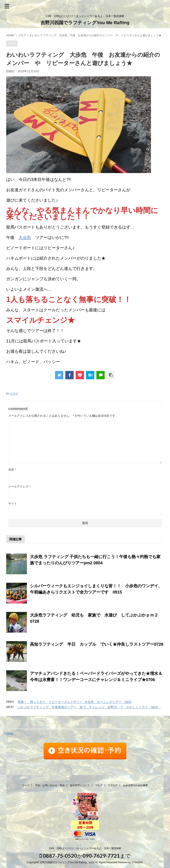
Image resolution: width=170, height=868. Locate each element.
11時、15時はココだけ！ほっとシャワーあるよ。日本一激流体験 (85, 848)
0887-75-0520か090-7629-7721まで (85, 856)
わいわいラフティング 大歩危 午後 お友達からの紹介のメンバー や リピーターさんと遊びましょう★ (95, 35)
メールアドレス (19, 486)
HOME (10, 35)
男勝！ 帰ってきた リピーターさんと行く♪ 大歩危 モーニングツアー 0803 (75, 702)
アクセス (113, 785)
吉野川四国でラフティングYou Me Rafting (85, 23)
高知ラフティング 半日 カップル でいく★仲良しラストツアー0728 (97, 644)
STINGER (137, 862)
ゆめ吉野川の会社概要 (135, 785)
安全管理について (80, 785)
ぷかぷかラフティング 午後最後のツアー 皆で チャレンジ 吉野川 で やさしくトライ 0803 (89, 707)
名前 (12, 470)
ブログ (22, 35)
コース (26, 785)
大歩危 (25, 237)
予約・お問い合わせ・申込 (50, 785)
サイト (13, 503)
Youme (8, 733)
